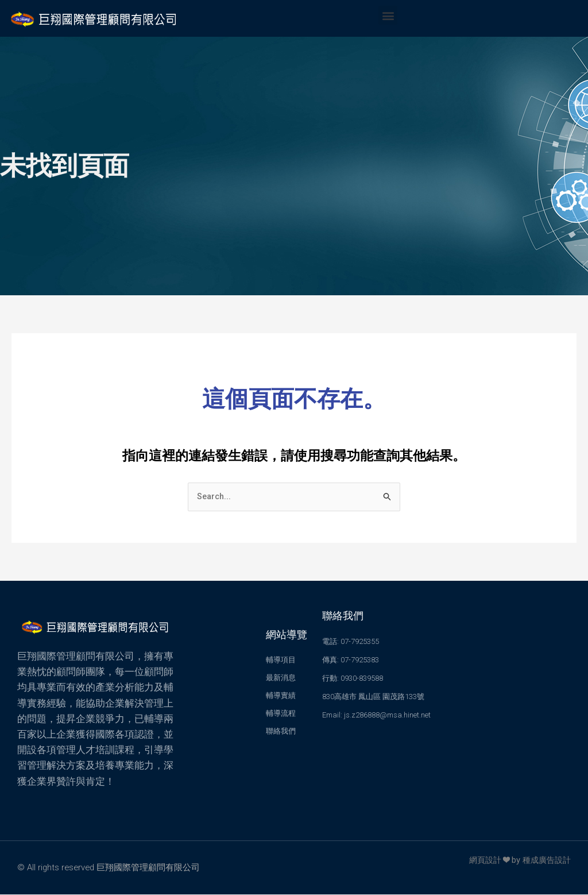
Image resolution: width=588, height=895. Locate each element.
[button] (388, 15)
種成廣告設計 (545, 861)
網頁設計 (481, 861)
